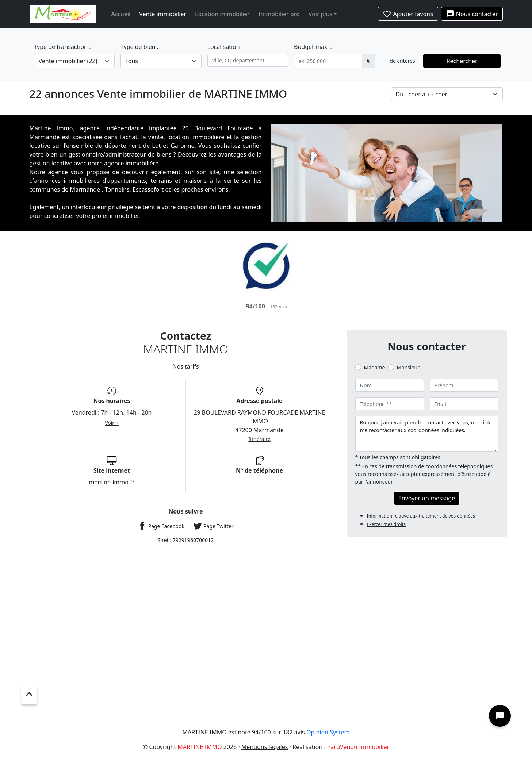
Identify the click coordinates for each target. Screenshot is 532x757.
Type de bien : (139, 47)
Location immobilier (222, 14)
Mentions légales (265, 747)
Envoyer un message (427, 498)
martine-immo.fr (112, 482)
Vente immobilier (163, 14)
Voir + (112, 423)
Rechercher (462, 61)
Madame (375, 367)
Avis (278, 307)
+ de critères (400, 61)
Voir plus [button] (320, 14)
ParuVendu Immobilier (358, 747)
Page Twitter (218, 526)
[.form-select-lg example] (74, 61)
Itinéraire (259, 439)
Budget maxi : (313, 47)
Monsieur (408, 367)
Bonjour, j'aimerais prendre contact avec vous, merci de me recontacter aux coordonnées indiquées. (427, 434)
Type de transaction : (62, 47)
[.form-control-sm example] (328, 61)
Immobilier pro (279, 14)
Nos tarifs (185, 366)
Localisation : (225, 47)
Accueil (121, 14)
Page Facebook (166, 526)
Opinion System (328, 732)
